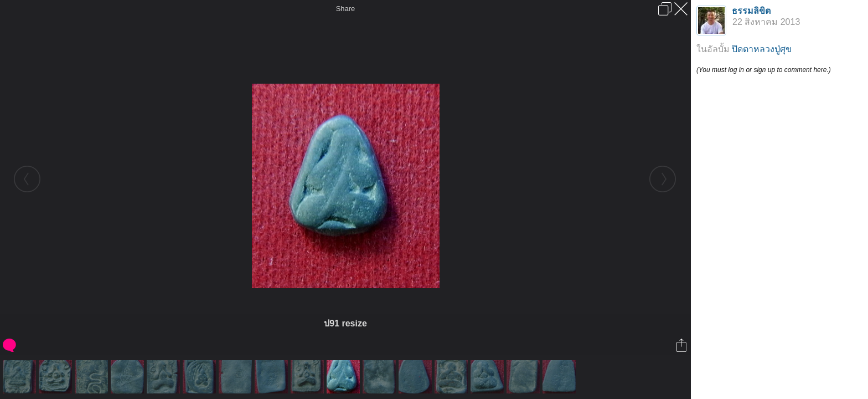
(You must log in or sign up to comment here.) (764, 70)
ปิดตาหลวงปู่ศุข (762, 49)
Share (346, 9)
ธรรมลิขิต (751, 11)
